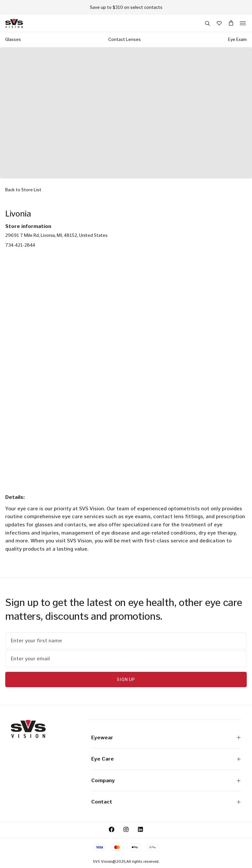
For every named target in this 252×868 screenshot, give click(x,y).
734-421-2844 (20, 245)
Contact (166, 802)
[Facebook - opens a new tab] (112, 829)
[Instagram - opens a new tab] (126, 829)
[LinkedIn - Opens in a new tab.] (140, 829)
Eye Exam (237, 39)
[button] (207, 23)
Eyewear (166, 737)
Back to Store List (23, 190)
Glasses (13, 39)
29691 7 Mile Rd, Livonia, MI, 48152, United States (56, 235)
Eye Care (166, 759)
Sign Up (126, 679)
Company (166, 780)
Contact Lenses (125, 39)
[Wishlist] (219, 23)
